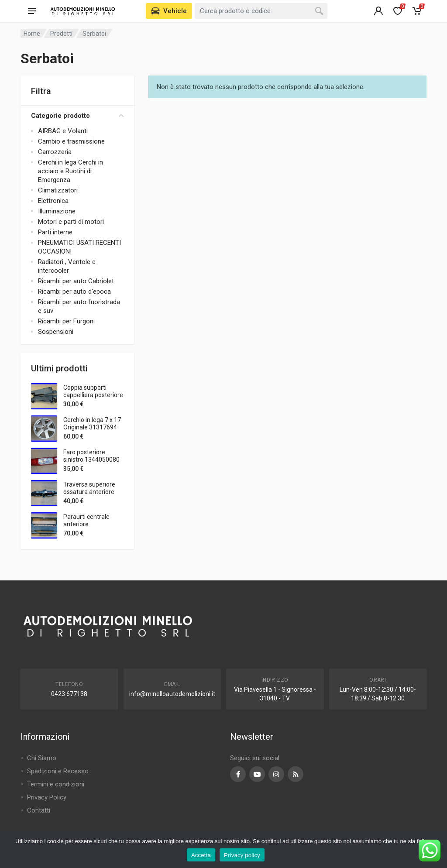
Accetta (201, 855)
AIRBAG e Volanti (63, 131)
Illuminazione (57, 211)
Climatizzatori (58, 190)
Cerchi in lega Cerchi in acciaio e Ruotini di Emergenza (70, 171)
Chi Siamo (42, 758)
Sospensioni (56, 332)
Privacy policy (242, 855)
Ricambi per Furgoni (66, 321)
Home (32, 34)
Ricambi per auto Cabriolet (76, 281)
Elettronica (53, 201)
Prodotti (61, 34)
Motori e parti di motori (71, 222)
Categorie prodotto (77, 116)
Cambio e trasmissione (71, 141)
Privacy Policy (47, 797)
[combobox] (261, 11)
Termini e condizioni (56, 784)
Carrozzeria (55, 152)
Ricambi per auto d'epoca (74, 292)
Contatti (39, 810)
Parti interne (55, 232)
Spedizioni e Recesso (58, 771)
